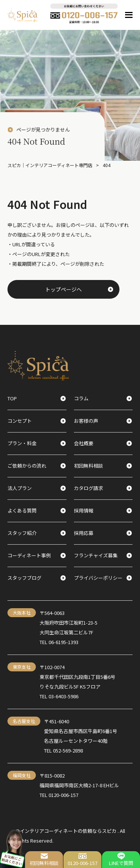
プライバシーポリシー (103, 578)
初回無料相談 (44, 859)
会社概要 (103, 443)
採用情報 (103, 510)
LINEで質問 (121, 859)
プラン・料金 (37, 443)
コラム (103, 398)
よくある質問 (37, 510)
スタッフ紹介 (37, 533)
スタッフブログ (37, 578)
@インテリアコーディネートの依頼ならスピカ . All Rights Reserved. (70, 836)
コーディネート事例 (37, 555)
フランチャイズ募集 (103, 555)
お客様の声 (103, 421)
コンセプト (37, 421)
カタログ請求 (103, 488)
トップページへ (79, 289)
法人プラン (37, 488)
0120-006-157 (83, 859)
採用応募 (103, 533)
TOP (37, 398)
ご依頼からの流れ (37, 466)
